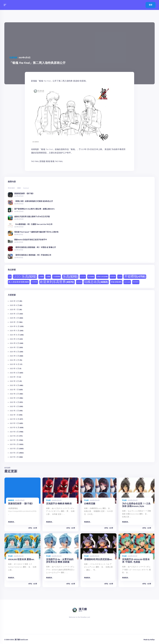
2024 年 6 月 (14, 352)
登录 (151, 5)
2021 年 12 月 (14, 419)
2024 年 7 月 (14, 348)
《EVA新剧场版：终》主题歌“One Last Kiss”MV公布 (33, 224)
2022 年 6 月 (14, 394)
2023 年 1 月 (14, 377)
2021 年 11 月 (14, 423)
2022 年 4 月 (14, 402)
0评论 (30, 528)
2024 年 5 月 (14, 356)
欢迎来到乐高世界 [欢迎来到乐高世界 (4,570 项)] (57, 282)
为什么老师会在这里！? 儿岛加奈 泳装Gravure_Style (136, 505)
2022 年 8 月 (14, 385)
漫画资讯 (11, 500)
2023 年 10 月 (15, 364)
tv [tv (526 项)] (48, 277)
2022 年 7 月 (14, 390)
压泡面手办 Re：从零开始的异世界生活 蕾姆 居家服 (60, 561)
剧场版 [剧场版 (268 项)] (113, 277)
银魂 (48, 161)
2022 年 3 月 (14, 407)
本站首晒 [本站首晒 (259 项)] (34, 282)
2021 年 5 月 (14, 449)
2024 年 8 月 (14, 343)
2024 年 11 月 (15, 331)
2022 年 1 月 (14, 415)
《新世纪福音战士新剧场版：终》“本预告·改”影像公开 (35, 247)
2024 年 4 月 (14, 360)
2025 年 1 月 (14, 322)
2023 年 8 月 (14, 373)
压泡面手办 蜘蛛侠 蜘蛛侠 (59, 504)
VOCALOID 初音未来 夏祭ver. (21, 559)
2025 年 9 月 (14, 301)
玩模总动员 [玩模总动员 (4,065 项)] (96, 282)
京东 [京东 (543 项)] (91, 277)
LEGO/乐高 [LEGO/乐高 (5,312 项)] (25, 277)
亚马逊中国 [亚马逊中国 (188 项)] (83, 277)
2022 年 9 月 (14, 381)
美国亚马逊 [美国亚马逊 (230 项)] (127, 282)
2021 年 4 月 (14, 453)
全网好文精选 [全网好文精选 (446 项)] (102, 277)
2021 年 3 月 (14, 457)
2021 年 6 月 (14, 444)
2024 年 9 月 (14, 339)
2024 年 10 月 (15, 335)
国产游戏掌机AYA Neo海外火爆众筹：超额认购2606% (35, 209)
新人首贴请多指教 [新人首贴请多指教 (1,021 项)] (19, 282)
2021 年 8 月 (14, 436)
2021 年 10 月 (15, 428)
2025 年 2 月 (14, 318)
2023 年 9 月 (14, 369)
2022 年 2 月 (14, 411)
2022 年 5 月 (14, 398)
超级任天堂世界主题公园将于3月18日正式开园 (32, 217)
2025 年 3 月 (14, 314)
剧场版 (42, 161)
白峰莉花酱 (90, 504)
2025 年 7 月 (14, 310)
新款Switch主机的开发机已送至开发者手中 (31, 240)
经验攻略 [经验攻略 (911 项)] (116, 282)
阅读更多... (11, 522)
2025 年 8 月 (14, 305)
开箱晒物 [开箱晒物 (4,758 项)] (135, 277)
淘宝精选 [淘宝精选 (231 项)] (79, 282)
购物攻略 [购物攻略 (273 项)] (136, 282)
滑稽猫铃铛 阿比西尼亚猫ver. (98, 559)
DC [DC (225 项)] (10, 277)
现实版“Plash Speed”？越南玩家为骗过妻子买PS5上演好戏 (36, 232)
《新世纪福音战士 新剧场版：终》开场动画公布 (33, 255)
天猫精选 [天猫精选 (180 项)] (120, 277)
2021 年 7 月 (14, 440)
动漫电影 (13, 58)
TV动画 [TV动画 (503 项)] (57, 277)
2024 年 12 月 (15, 326)
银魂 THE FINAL (57, 161)
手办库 (48, 500)
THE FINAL (35, 161)
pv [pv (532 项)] (41, 277)
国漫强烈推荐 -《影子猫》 (24, 193)
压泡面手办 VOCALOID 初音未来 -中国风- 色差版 (136, 561)
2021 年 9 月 (14, 432)
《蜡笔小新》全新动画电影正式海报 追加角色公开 (34, 201)
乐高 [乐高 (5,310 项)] (70, 277)
